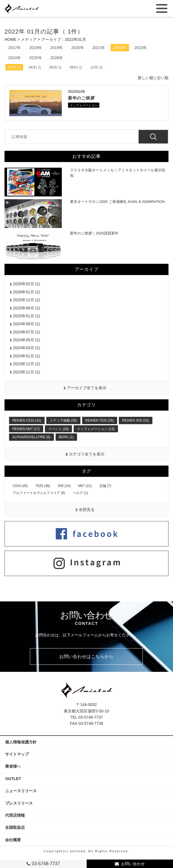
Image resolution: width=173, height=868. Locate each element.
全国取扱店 (17, 827)
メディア (29, 39)
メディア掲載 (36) (63, 420)
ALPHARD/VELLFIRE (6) (31, 437)
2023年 (141, 48)
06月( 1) (55, 67)
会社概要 (15, 840)
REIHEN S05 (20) (136, 420)
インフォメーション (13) (96, 429)
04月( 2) (35, 67)
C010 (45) (20, 486)
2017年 (15, 48)
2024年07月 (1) (27, 332)
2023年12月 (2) (27, 364)
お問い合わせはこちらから (86, 656)
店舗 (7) (105, 486)
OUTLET (13, 779)
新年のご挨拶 (81, 98)
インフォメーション (84, 105)
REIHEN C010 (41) (27, 420)
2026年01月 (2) (27, 292)
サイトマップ (17, 754)
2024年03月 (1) (27, 348)
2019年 (57, 48)
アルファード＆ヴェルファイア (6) (39, 493)
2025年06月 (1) (27, 308)
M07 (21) (85, 486)
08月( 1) (76, 67)
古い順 (163, 78)
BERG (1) (66, 437)
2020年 (78, 48)
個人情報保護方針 (21, 742)
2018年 (36, 48)
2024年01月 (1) (27, 356)
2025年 (36, 58)
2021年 (99, 48)
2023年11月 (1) (27, 372)
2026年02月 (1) (27, 284)
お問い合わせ (133, 864)
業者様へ (13, 766)
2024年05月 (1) (27, 340)
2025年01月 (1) (27, 316)
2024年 (15, 58)
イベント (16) (59, 429)
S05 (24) (64, 486)
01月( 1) (14, 67)
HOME (10, 39)
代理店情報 (17, 815)
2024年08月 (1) (27, 324)
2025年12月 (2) (27, 300)
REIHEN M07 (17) (26, 429)
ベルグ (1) (80, 493)
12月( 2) (96, 67)
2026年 (57, 58)
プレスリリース (21, 803)
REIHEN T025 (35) (100, 420)
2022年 (120, 48)
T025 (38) (43, 486)
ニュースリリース (21, 791)
